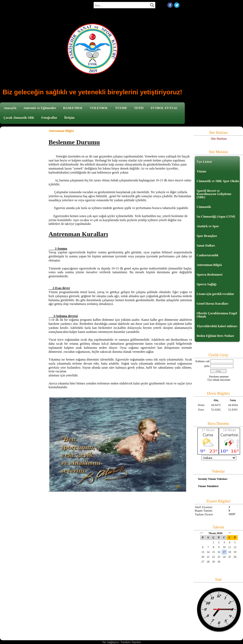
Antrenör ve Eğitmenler (40, 108)
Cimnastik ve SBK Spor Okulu (218, 181)
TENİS (139, 108)
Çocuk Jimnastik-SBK (19, 118)
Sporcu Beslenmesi (209, 275)
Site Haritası (219, 139)
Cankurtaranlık (207, 255)
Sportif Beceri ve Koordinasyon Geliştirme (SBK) (214, 194)
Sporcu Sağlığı (207, 284)
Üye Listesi (204, 162)
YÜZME (121, 108)
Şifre (207, 366)
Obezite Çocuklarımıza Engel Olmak (217, 315)
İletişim (69, 118)
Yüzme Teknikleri (208, 486)
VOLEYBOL (99, 108)
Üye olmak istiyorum (219, 380)
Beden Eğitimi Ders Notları (215, 336)
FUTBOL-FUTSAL (164, 108)
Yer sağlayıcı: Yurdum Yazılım (121, 642)
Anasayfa (10, 108)
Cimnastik (204, 207)
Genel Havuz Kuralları (212, 304)
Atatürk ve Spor (208, 226)
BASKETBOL (73, 108)
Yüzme (201, 171)
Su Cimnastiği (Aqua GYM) (216, 217)
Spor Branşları (207, 236)
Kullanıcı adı (202, 361)
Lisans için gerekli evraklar (215, 294)
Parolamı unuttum (219, 377)
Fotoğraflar (49, 118)
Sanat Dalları (206, 246)
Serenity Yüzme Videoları (213, 479)
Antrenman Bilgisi (209, 265)
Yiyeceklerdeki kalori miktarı (217, 326)
